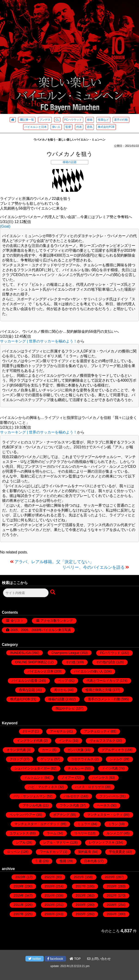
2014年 (50, 895)
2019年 (19, 886)
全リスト (17, 621)
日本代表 (90, 861)
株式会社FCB (106, 127)
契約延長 (85, 852)
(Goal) (5, 226)
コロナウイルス (82, 759)
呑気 (90, 127)
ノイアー (68, 778)
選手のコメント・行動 (104, 699)
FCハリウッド (73, 120)
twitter (35, 959)
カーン (47, 750)
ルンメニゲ (115, 833)
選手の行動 (121, 120)
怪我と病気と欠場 (99, 690)
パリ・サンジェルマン (30, 796)
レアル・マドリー (56, 842)
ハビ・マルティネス (43, 787)
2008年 (112, 905)
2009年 (81, 905)
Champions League (65, 653)
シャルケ (116, 759)
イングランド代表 (30, 741)
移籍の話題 (70, 162)
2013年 (81, 895)
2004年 (112, 914)
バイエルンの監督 (25, 681)
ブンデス (45, 120)
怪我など (103, 120)
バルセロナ (72, 796)
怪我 (63, 861)
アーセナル (58, 731)
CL (57, 120)
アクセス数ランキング (57, 621)
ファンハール (109, 796)
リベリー (81, 833)
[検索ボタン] (53, 592)
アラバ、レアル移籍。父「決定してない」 (54, 562)
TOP (75, 959)
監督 (68, 127)
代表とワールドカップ (103, 681)
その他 (71, 662)
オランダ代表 (16, 750)
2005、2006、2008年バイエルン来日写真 (41, 630)
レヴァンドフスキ (102, 842)
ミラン (113, 824)
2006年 (50, 914)
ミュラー (84, 824)
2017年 (81, 886)
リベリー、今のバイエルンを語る (93, 567)
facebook (55, 959)
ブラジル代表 (32, 805)
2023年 (20, 877)
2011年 (19, 905)
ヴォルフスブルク (102, 741)
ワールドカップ (51, 852)
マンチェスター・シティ (105, 815)
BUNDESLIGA (20, 653)
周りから (60, 690)
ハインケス (100, 778)
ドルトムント (34, 778)
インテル (65, 741)
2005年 (81, 914)
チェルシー (76, 768)
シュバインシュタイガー (32, 768)
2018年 (50, 886)
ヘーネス (103, 805)
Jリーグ (28, 731)
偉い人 (56, 127)
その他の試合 (106, 662)
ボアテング (61, 815)
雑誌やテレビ (65, 708)
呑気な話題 (27, 690)
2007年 (19, 914)
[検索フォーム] (26, 593)
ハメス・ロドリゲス (90, 787)
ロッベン (14, 852)
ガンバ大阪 (76, 750)
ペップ (63, 681)
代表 (79, 127)
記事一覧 (27, 120)
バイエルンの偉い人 (89, 671)
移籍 (90, 120)
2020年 (110, 877)
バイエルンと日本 (36, 127)
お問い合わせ (99, 959)
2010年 (50, 905)
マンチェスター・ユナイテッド (37, 824)
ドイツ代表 (110, 768)
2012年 (112, 895)
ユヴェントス (19, 833)
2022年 (50, 877)
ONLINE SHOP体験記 (31, 662)
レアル (21, 842)
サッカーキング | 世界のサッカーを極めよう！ (39, 341)
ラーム (52, 833)
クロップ (16, 759)
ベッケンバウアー (22, 815)
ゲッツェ (47, 759)
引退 (39, 861)
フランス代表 (69, 805)
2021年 (79, 877)
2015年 (19, 895)
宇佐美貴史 (117, 852)
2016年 (112, 886)
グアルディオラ (113, 750)
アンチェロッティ (97, 731)
